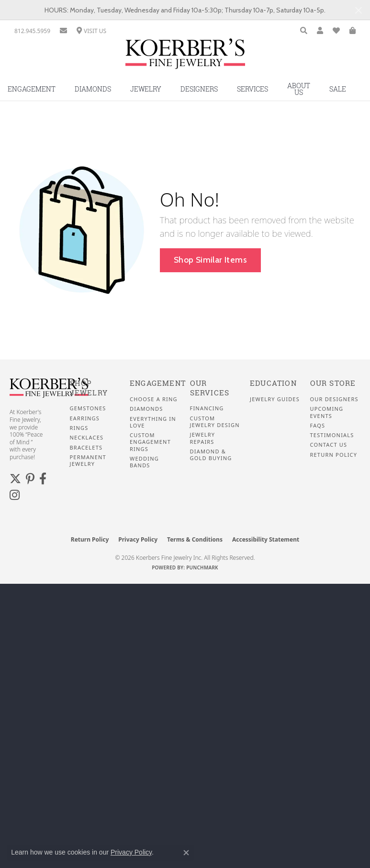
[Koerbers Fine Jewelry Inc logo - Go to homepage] (185, 57)
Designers (199, 89)
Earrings (85, 418)
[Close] (358, 10)
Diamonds (93, 89)
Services (252, 89)
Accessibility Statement (266, 539)
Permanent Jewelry (88, 461)
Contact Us (329, 445)
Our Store (333, 383)
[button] (304, 31)
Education (273, 383)
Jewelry (146, 89)
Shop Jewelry (89, 388)
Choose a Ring (154, 399)
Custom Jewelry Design (215, 422)
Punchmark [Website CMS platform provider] (202, 567)
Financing (207, 408)
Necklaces (87, 438)
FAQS (318, 426)
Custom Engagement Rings (150, 442)
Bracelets (86, 448)
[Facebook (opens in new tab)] (43, 479)
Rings (79, 428)
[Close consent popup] (186, 853)
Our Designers (334, 399)
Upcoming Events (327, 412)
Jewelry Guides (275, 399)
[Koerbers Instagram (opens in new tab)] (15, 495)
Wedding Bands (144, 462)
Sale (338, 89)
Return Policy (334, 455)
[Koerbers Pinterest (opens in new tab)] (30, 479)
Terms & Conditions (195, 539)
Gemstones (88, 408)
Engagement (158, 383)
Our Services (210, 388)
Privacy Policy (138, 539)
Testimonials (332, 435)
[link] (32, 31)
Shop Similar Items (210, 260)
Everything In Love (153, 422)
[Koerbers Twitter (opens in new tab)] (15, 479)
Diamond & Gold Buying (211, 455)
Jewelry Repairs (203, 438)
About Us (299, 89)
